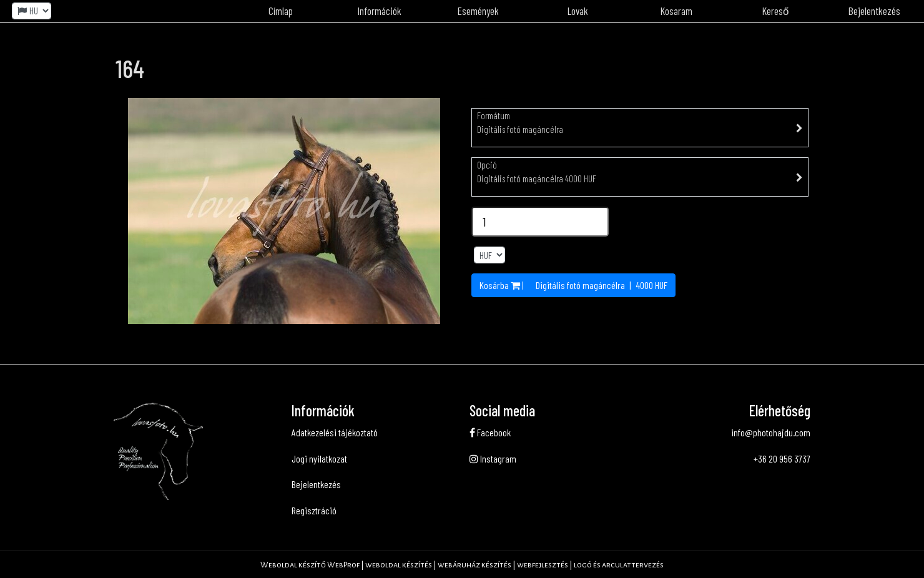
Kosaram (676, 11)
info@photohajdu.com (771, 432)
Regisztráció (314, 510)
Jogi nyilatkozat (319, 458)
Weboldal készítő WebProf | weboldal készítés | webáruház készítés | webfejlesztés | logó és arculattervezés (462, 565)
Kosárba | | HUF (573, 285)
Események (478, 11)
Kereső (775, 11)
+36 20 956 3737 (782, 458)
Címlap (281, 11)
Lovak (578, 11)
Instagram (493, 458)
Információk (380, 11)
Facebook (490, 432)
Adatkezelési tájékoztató (335, 432)
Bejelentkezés (316, 484)
